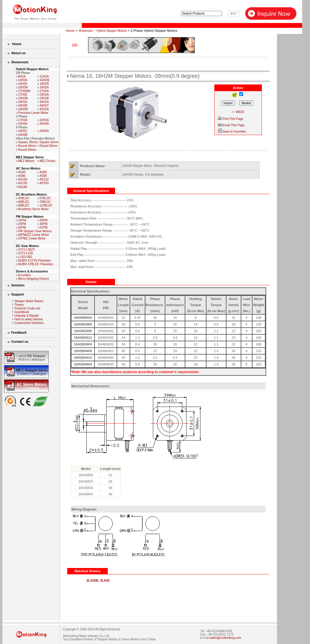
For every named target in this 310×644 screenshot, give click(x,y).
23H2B (44, 98)
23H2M (23, 98)
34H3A (44, 124)
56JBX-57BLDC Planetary (36, 264)
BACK (240, 112)
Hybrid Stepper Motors (112, 31)
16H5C (23, 131)
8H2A (22, 76)
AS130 (23, 183)
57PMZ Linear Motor (32, 238)
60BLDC (24, 202)
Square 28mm (28, 142)
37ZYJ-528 (26, 253)
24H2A (23, 102)
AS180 (23, 187)
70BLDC (45, 202)
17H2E (23, 95)
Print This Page (233, 119)
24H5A (44, 131)
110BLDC (46, 205)
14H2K (23, 84)
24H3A (23, 124)
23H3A (44, 120)
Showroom (86, 31)
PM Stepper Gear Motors (35, 231)
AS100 (23, 179)
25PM (22, 224)
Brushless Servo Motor (33, 209)
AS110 (44, 179)
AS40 (22, 172)
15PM (22, 220)
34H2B (23, 106)
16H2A (44, 87)
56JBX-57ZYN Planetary (35, 261)
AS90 (43, 176)
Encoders (25, 275)
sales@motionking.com (226, 638)
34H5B (23, 135)
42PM (22, 228)
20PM (43, 220)
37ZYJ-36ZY (27, 250)
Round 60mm (27, 150)
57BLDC (45, 198)
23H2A (44, 95)
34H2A (44, 102)
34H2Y (44, 106)
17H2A (44, 91)
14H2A (23, 80)
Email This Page (234, 125)
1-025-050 (25, 257)
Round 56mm (48, 146)
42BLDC (24, 198)
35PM (43, 224)
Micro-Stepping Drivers (34, 279)
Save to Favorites (234, 132)
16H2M (23, 87)
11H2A (44, 76)
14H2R (44, 84)
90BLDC (24, 205)
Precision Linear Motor (33, 113)
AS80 (22, 176)
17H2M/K (25, 91)
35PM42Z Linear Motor (34, 235)
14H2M (44, 80)
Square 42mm (49, 142)
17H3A (23, 120)
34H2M (23, 109)
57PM (43, 228)
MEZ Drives (47, 161)
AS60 (43, 172)
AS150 (44, 183)
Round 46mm (27, 146)
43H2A (44, 109)
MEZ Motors (26, 161)
